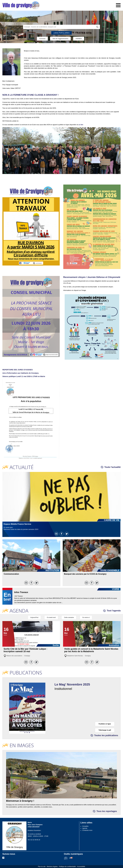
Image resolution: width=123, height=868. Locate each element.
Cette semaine (69, 617)
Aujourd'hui (34, 617)
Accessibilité (81, 867)
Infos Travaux (21, 592)
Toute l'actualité (112, 467)
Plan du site (42, 867)
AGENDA (79, 39)
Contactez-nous (87, 830)
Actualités (85, 826)
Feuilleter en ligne (105, 724)
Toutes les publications (106, 735)
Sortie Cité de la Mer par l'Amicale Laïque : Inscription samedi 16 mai (25, 650)
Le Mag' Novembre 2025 (72, 684)
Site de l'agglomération (60, 39)
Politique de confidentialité (67, 867)
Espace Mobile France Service (17, 524)
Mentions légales (52, 867)
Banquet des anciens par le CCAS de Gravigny (85, 574)
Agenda (85, 828)
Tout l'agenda (114, 611)
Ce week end (51, 617)
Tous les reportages (107, 811)
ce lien (81, 125)
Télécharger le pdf (105, 730)
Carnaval (42, 39)
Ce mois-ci (86, 617)
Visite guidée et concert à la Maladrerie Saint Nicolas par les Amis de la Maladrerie (91, 650)
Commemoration (11, 574)
